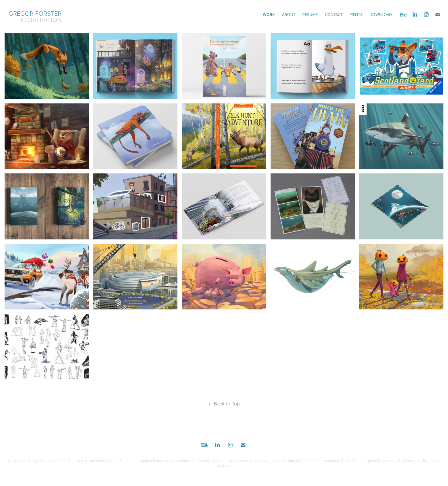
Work (269, 15)
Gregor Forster (35, 13)
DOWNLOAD (381, 15)
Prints (356, 15)
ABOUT (289, 15)
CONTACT (334, 15)
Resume (310, 15)
